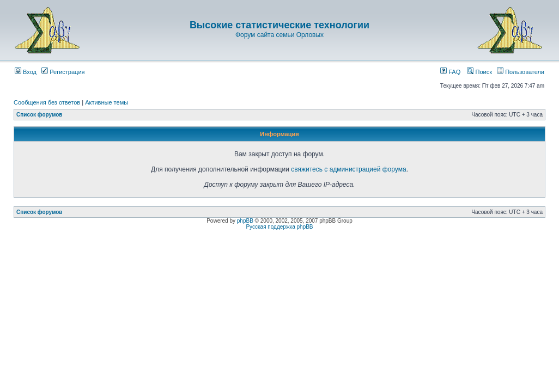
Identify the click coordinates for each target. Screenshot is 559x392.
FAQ (450, 72)
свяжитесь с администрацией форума (348, 169)
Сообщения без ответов (47, 102)
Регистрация (63, 72)
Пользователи (521, 72)
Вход (26, 72)
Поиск (479, 72)
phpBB (245, 221)
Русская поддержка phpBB (279, 227)
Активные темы (107, 102)
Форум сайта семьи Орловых (279, 35)
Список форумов (40, 115)
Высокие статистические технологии (279, 25)
